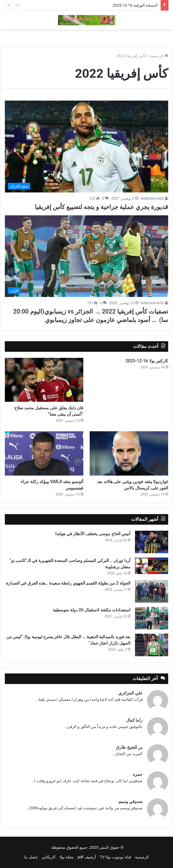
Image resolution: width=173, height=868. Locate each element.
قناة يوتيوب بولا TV (115, 857)
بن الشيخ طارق (129, 747)
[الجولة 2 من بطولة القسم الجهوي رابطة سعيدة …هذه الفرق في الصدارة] (152, 591)
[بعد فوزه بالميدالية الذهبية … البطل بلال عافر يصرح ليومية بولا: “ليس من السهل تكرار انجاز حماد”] (152, 645)
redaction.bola (152, 198)
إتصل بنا (31, 857)
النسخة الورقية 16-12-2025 (135, 5)
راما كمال (134, 720)
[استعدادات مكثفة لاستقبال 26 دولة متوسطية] (152, 618)
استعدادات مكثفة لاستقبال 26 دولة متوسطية (92, 610)
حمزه (138, 774)
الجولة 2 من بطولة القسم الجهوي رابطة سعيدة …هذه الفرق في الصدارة (68, 583)
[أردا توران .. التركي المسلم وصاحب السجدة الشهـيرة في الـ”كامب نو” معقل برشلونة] (152, 566)
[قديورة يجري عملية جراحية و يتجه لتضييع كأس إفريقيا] (86, 147)
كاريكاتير (49, 857)
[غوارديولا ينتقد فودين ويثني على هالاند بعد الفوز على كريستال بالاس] (129, 453)
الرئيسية (159, 56)
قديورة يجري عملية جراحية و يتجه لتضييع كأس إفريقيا (101, 207)
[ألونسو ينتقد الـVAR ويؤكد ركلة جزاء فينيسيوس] (44, 453)
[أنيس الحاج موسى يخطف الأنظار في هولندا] (152, 542)
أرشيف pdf (87, 857)
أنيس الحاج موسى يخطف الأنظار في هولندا (93, 534)
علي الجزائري (130, 693)
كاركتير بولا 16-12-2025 (147, 361)
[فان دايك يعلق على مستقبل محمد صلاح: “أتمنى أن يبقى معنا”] (44, 380)
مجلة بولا (67, 857)
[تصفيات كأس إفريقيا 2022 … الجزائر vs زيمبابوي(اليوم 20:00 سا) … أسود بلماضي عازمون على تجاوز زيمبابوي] (86, 256)
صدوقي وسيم (130, 801)
